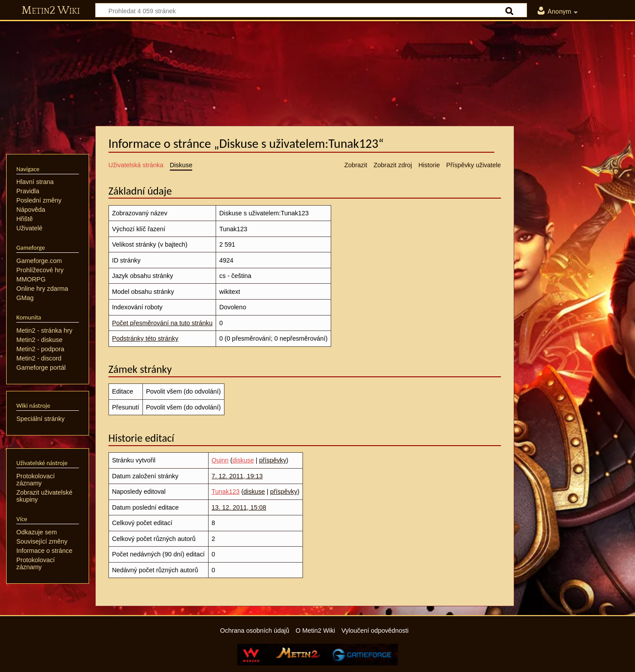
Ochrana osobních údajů (255, 631)
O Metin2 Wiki (315, 631)
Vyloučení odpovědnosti (375, 631)
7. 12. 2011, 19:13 (237, 476)
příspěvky (273, 460)
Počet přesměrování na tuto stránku (162, 323)
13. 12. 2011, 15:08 (239, 507)
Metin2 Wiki (51, 11)
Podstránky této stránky (145, 338)
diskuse (243, 460)
